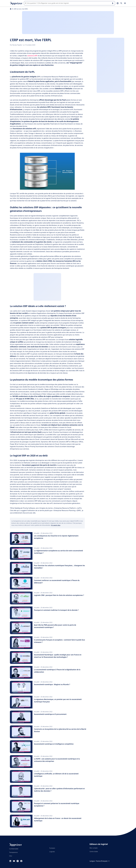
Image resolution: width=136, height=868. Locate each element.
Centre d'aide (94, 851)
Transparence (13, 852)
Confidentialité (14, 849)
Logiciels (52, 852)
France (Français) (103, 861)
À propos (52, 848)
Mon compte (94, 848)
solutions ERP (32, 56)
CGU (11, 856)
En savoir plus (56, 525)
